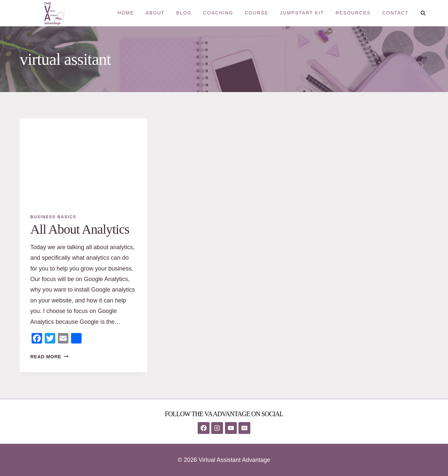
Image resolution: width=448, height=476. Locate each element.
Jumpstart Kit (302, 13)
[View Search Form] (423, 13)
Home (126, 13)
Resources (353, 13)
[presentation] (83, 161)
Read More (49, 357)
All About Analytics (80, 229)
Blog (184, 13)
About (155, 13)
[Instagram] (217, 428)
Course (257, 13)
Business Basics (53, 217)
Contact (396, 13)
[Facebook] (204, 428)
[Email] (244, 428)
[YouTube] (231, 428)
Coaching (218, 13)
